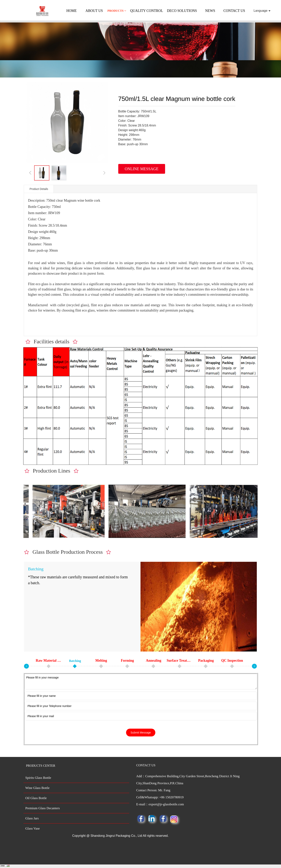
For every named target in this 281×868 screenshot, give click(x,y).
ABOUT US (94, 11)
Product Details (39, 189)
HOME (72, 11)
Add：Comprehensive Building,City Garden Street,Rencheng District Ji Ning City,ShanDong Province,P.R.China (196, 791)
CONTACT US (234, 11)
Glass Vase (33, 828)
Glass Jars (32, 818)
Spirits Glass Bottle (38, 778)
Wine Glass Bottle (37, 788)
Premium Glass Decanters (43, 808)
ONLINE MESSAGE (142, 169)
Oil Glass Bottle (36, 798)
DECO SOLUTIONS (182, 11)
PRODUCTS (117, 11)
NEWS (210, 11)
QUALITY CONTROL (147, 11)
